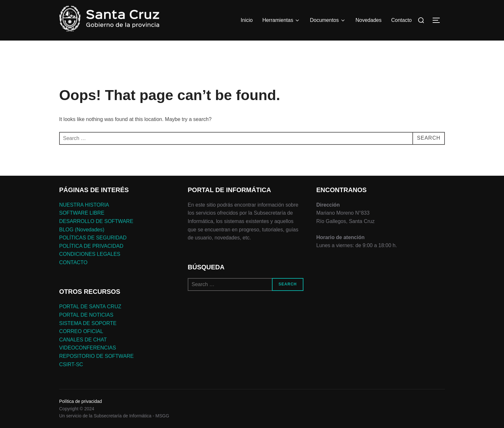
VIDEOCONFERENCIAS (88, 348)
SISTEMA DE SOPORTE (88, 323)
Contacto (401, 20)
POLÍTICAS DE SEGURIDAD (93, 238)
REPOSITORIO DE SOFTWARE (96, 356)
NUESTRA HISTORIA (84, 205)
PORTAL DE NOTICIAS (86, 315)
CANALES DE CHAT (83, 340)
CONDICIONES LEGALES (90, 254)
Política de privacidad (81, 401)
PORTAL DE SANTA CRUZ (90, 307)
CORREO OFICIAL (81, 331)
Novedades (369, 20)
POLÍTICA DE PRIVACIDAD (91, 246)
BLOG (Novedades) (82, 230)
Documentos (328, 20)
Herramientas (281, 20)
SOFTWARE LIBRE (82, 213)
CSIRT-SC (71, 364)
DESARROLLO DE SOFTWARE (96, 221)
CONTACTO (73, 262)
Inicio (247, 20)
